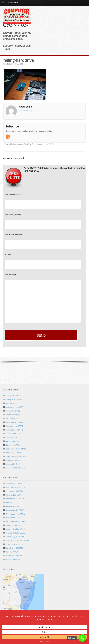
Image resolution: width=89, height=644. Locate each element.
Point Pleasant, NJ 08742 (16, 522)
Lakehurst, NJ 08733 (14, 460)
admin (8, 64)
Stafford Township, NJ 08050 (17, 540)
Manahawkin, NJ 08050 (15, 495)
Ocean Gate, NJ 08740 (15, 510)
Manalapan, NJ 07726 (14, 491)
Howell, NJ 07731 (13, 445)
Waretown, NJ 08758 (14, 556)
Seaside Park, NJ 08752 (15, 533)
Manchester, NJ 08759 (15, 499)
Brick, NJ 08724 (12, 418)
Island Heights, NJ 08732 (16, 449)
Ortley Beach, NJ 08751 (15, 514)
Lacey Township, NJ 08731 (16, 456)
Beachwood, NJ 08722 (15, 407)
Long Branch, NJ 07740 (15, 487)
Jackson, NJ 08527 (13, 453)
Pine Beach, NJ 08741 (15, 518)
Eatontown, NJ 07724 (14, 426)
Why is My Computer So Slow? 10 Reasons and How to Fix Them (30, 144)
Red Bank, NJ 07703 (14, 525)
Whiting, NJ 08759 (13, 559)
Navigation (13, 3)
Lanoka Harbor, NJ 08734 (16, 468)
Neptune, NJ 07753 (13, 506)
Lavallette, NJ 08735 (14, 484)
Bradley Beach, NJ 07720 (16, 415)
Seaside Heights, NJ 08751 (17, 529)
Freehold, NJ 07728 (13, 437)
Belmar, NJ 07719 (13, 411)
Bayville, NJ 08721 (13, 403)
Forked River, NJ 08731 (15, 434)
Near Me (9, 503)
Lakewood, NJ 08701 (14, 464)
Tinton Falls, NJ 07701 (15, 544)
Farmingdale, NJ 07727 (15, 430)
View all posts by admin (30, 111)
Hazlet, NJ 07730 (12, 441)
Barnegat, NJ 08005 (14, 400)
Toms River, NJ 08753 (14, 548)
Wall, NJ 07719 (12, 552)
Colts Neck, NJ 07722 (14, 422)
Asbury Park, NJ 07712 (15, 396)
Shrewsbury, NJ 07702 (15, 537)
